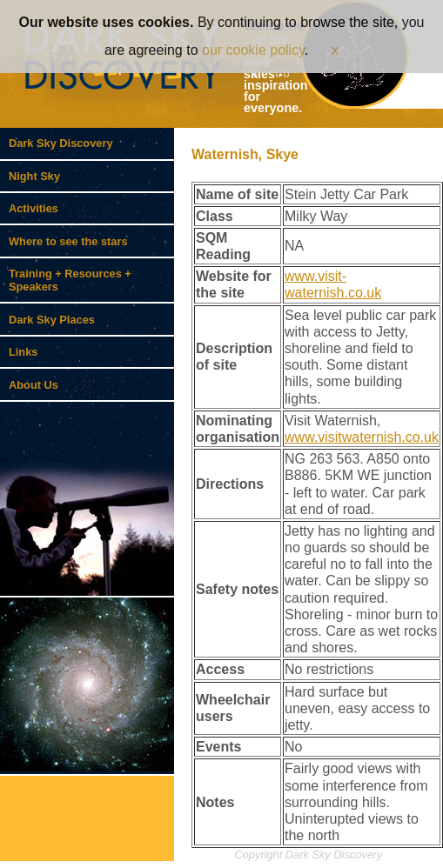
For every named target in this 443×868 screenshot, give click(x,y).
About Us (34, 385)
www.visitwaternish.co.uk (362, 437)
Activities (34, 208)
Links (23, 352)
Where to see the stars (68, 241)
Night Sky (34, 176)
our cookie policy (253, 50)
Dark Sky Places (52, 320)
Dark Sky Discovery (61, 143)
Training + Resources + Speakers (70, 280)
